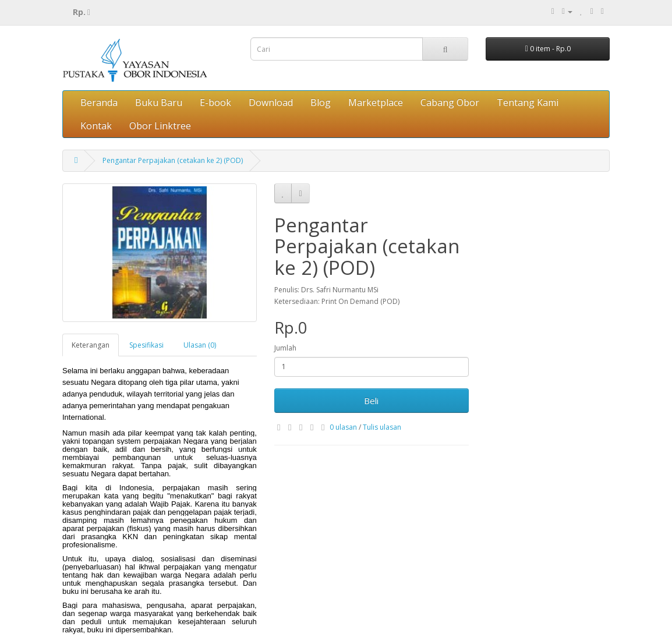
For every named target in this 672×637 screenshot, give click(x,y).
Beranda (99, 102)
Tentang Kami (528, 102)
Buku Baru (159, 102)
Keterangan (91, 345)
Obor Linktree (160, 126)
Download (271, 102)
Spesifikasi (146, 345)
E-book (215, 102)
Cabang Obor (450, 102)
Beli (371, 401)
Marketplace (376, 102)
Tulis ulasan (382, 427)
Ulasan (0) (200, 345)
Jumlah (285, 348)
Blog (321, 102)
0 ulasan (343, 427)
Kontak (96, 126)
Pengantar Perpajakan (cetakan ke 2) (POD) (173, 160)
